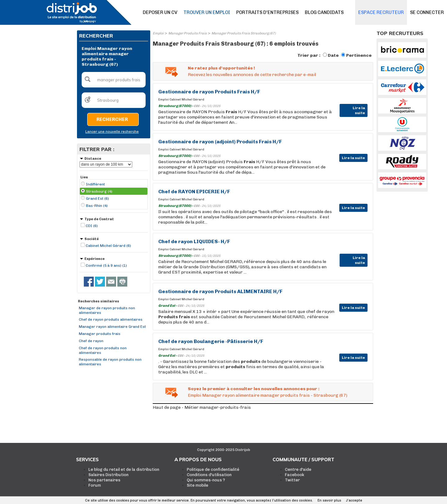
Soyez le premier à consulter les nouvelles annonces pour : (254, 389)
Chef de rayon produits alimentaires (111, 319)
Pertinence (359, 55)
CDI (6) (92, 226)
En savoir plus (329, 500)
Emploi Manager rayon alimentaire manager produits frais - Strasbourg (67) (268, 395)
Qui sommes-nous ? (206, 480)
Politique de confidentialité (213, 469)
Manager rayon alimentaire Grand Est (112, 327)
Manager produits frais (100, 334)
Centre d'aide (298, 469)
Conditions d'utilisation (209, 475)
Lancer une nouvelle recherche (112, 132)
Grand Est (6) (97, 198)
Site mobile (198, 485)
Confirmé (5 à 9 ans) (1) (106, 265)
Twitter (292, 480)
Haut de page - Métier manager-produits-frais (202, 407)
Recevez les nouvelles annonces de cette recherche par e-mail (252, 75)
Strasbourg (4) (99, 191)
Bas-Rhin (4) (97, 206)
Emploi (158, 33)
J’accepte (354, 500)
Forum (95, 485)
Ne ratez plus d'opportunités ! (221, 68)
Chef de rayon (91, 341)
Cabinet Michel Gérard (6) (108, 246)
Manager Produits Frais (187, 33)
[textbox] (114, 80)
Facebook (295, 475)
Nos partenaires (104, 480)
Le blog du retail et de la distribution (124, 469)
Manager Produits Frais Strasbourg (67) (244, 33)
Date (333, 55)
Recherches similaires (99, 301)
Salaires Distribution (108, 475)
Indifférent (95, 184)
